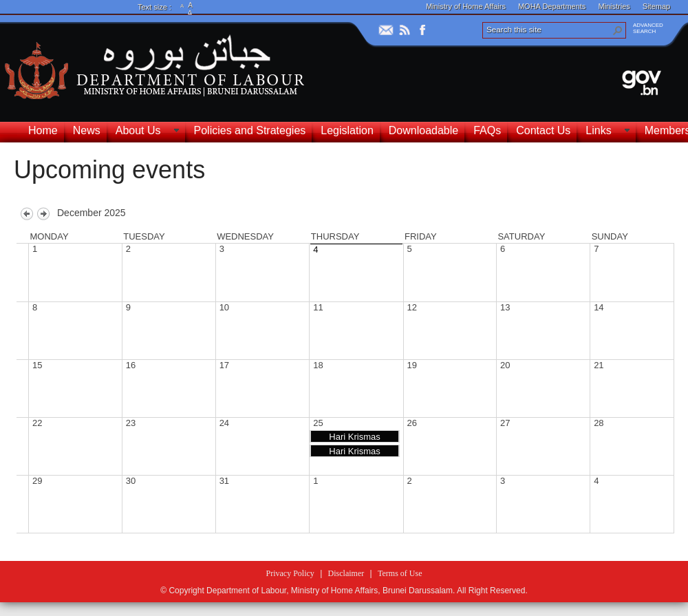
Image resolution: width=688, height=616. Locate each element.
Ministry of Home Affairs (466, 6)
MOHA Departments (552, 6)
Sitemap (656, 6)
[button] (618, 30)
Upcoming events (109, 170)
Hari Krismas (354, 437)
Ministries (614, 6)
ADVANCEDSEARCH (648, 28)
